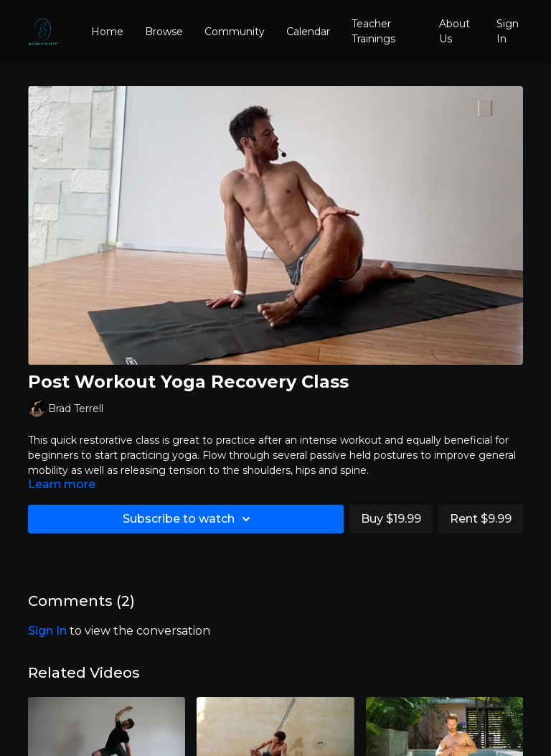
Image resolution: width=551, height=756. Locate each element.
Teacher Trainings (373, 31)
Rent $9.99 (481, 519)
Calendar (308, 32)
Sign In (508, 31)
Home (107, 32)
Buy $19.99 (391, 519)
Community (235, 32)
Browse (164, 32)
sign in (47, 631)
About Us (455, 31)
